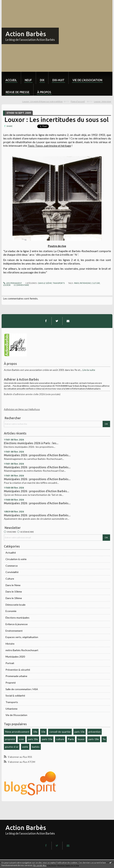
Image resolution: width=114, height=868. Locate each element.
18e (35, 732)
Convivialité (12, 572)
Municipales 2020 (15, 657)
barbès (36, 747)
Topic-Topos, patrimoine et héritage (49, 146)
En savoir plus (40, 865)
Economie (11, 611)
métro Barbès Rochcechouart (22, 650)
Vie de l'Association (16, 715)
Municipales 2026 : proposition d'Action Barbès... (37, 491)
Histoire (10, 644)
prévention (94, 732)
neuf (28, 80)
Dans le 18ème (14, 598)
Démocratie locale (15, 605)
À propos (44, 92)
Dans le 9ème (13, 585)
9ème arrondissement (17, 732)
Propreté (11, 683)
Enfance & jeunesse (17, 624)
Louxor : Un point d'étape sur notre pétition (42, 101)
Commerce (12, 566)
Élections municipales (17, 618)
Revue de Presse (18, 92)
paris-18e (94, 739)
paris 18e (33, 739)
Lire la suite (89, 370)
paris (77, 283)
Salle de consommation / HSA (22, 689)
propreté (10, 739)
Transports (12, 702)
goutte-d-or (12, 747)
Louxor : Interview (102, 101)
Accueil (11, 80)
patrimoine (85, 283)
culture (60, 739)
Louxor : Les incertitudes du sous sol (57, 120)
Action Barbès (26, 34)
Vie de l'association (87, 80)
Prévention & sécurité (18, 670)
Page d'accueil (78, 101)
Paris (71, 739)
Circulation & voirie (16, 559)
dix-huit (58, 80)
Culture (10, 579)
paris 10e (80, 732)
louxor (81, 739)
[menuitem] (11, 78)
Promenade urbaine (16, 676)
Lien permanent (13, 283)
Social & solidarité (15, 696)
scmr (21, 739)
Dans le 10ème (14, 592)
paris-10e (47, 739)
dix (42, 80)
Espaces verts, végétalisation (22, 637)
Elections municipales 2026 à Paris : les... (31, 443)
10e (43, 732)
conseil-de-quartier (60, 732)
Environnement (14, 631)
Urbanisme (11, 709)
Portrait (10, 663)
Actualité (11, 553)
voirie (25, 747)
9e (104, 739)
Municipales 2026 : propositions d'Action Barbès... (37, 455)
